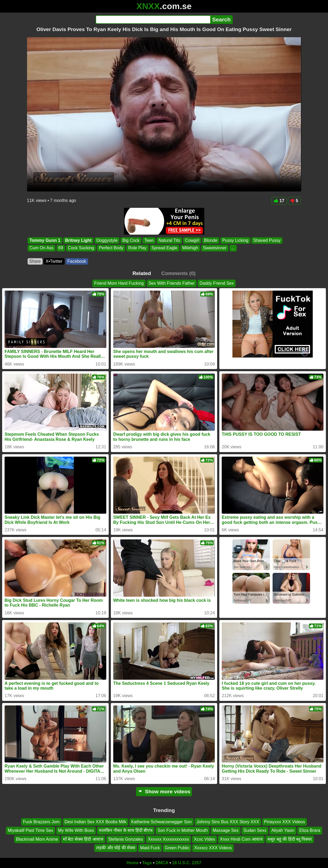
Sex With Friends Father (172, 283)
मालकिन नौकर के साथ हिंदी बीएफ (126, 830)
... (233, 248)
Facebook (77, 261)
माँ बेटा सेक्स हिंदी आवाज (83, 839)
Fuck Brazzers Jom (41, 822)
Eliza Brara (310, 830)
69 (61, 248)
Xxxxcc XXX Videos (213, 848)
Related (142, 273)
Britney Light (78, 240)
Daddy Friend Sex (217, 283)
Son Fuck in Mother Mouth (183, 830)
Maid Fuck (150, 848)
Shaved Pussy (267, 240)
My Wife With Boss (76, 830)
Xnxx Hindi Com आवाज (241, 839)
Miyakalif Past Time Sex (31, 830)
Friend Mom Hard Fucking (119, 283)
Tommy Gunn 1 (45, 240)
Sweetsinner (215, 248)
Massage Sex (226, 830)
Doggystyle (107, 240)
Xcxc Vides (204, 839)
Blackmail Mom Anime (37, 839)
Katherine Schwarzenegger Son (161, 822)
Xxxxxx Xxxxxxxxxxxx (168, 839)
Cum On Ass (42, 248)
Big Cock (131, 240)
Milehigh (190, 248)
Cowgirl (192, 240)
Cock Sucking (81, 248)
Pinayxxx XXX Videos (285, 822)
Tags (147, 863)
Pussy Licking (235, 240)
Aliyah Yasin (283, 830)
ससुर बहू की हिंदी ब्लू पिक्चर (290, 839)
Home (133, 863)
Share (35, 261)
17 (279, 201)
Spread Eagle (164, 248)
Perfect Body (111, 248)
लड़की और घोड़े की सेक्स (116, 848)
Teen (149, 240)
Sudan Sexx (255, 830)
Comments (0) (178, 273)
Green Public (177, 848)
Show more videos (164, 792)
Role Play (137, 248)
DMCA (162, 863)
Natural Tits (169, 240)
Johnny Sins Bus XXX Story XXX (228, 822)
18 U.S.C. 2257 (187, 863)
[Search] (153, 20)
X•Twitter (54, 261)
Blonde (211, 240)
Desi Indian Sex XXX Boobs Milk (95, 822)
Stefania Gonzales (126, 839)
